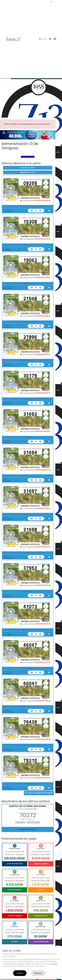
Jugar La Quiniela (15, 916)
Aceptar (20, 973)
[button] (4, 137)
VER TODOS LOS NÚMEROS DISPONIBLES (39, 793)
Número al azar (28, 172)
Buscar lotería (28, 168)
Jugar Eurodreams (41, 942)
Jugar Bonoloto (41, 916)
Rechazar (38, 973)
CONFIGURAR (53, 964)
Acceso (43, 39)
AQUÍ (42, 966)
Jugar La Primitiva (15, 890)
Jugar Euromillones (15, 864)
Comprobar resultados (28, 829)
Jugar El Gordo (41, 864)
